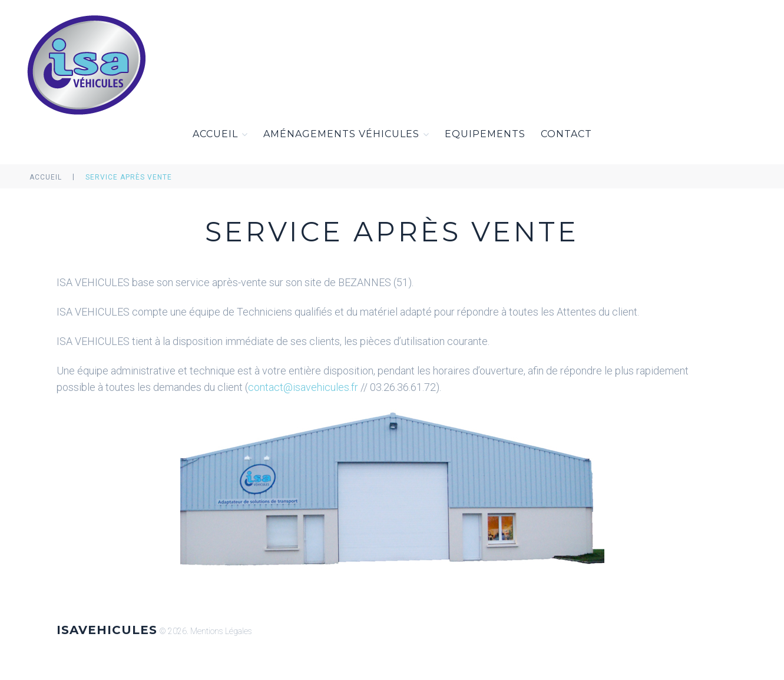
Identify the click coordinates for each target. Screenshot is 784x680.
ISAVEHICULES (107, 630)
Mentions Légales (221, 631)
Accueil (220, 134)
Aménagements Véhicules (346, 134)
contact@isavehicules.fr (303, 387)
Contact (566, 134)
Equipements (485, 134)
